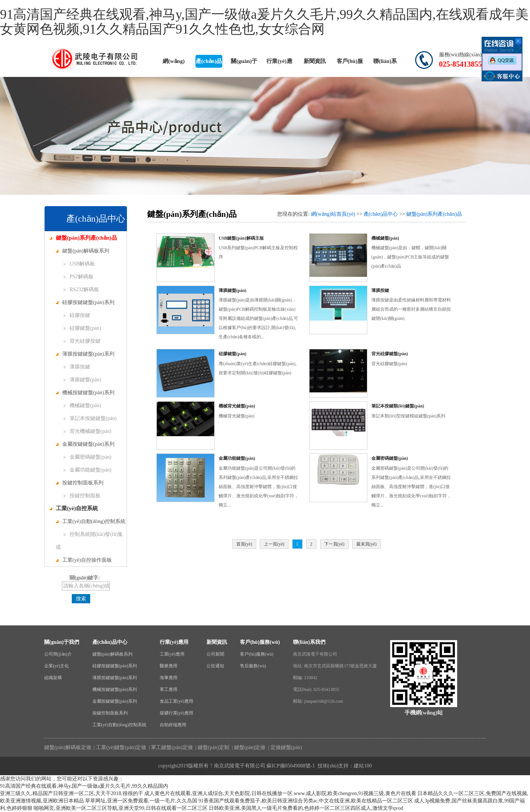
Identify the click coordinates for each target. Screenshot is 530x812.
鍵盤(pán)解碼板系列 (83, 251)
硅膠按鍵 (77, 315)
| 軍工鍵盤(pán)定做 (170, 747)
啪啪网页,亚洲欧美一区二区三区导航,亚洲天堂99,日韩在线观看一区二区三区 (121, 808)
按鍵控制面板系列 (80, 483)
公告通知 (215, 666)
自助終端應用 (173, 725)
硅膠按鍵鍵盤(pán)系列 (85, 302)
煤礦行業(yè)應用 (176, 713)
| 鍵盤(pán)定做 (248, 747)
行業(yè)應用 (279, 63)
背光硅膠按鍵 (82, 341)
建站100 (363, 766)
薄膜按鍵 (77, 367)
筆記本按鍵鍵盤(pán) (90, 418)
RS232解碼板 (81, 290)
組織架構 (53, 678)
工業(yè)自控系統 (74, 508)
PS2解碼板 (78, 277)
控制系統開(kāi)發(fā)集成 (89, 541)
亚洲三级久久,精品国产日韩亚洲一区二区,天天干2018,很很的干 (72, 793)
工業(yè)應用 (172, 654)
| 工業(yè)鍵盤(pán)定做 (119, 747)
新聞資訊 (315, 61)
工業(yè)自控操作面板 (84, 560)
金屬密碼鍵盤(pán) (87, 457)
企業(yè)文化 (56, 666)
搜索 (81, 599)
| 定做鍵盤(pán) (284, 747)
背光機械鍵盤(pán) (87, 431)
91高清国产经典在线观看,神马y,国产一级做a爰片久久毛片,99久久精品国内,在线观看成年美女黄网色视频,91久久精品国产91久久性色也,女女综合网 (264, 22)
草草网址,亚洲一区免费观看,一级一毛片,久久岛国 (141, 801)
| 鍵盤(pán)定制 (211, 747)
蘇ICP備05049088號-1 (291, 766)
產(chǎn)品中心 (209, 63)
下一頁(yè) (334, 544)
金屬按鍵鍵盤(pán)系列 (85, 444)
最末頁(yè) (366, 544)
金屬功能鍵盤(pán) (87, 470)
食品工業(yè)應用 (176, 701)
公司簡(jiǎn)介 (58, 654)
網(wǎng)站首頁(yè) (174, 63)
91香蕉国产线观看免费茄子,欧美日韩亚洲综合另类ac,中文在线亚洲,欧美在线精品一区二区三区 (306, 801)
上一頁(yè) (274, 544)
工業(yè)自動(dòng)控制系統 (91, 521)
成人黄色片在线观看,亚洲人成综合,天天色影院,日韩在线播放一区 (218, 793)
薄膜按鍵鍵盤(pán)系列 (85, 354)
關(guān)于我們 (244, 63)
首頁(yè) (244, 544)
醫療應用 (169, 666)
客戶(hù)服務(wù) (350, 63)
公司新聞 (215, 654)
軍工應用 (169, 689)
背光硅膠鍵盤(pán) (390, 354)
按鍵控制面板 (82, 496)
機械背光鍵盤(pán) (237, 406)
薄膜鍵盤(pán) (82, 380)
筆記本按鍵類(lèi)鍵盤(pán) (398, 406)
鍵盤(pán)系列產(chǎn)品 (83, 238)
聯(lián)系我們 (385, 63)
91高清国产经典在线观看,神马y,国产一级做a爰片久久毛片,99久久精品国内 (84, 786)
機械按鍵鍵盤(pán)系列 (85, 393)
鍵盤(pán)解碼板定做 (68, 747)
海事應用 (169, 678)
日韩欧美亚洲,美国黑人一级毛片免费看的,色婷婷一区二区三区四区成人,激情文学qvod (306, 808)
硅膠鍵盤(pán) (82, 328)
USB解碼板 (79, 264)
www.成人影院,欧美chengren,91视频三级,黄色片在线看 (355, 793)
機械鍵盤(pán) (82, 405)
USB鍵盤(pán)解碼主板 (241, 238)
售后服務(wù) (253, 666)
